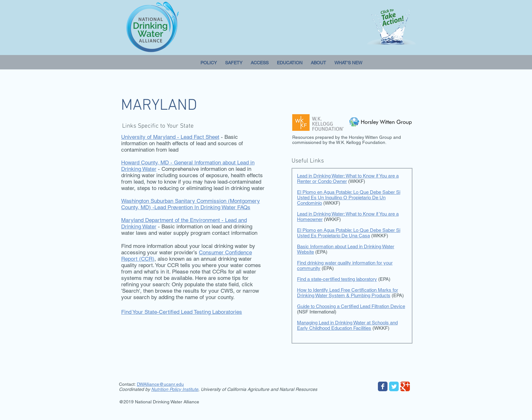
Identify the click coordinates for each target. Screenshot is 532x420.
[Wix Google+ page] (405, 386)
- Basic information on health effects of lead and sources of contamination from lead (182, 143)
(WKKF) (381, 328)
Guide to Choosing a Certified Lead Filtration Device (351, 306)
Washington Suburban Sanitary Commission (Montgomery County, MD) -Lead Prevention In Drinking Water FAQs (191, 204)
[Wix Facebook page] (383, 386)
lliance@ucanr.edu (165, 384)
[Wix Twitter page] (394, 386)
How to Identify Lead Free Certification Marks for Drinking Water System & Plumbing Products (348, 293)
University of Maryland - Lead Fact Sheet (170, 137)
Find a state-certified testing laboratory (337, 279)
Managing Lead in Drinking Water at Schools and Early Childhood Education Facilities (347, 325)
